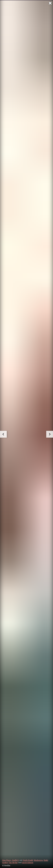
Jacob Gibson (28, 862)
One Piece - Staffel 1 (11, 860)
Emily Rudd (28, 860)
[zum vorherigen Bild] (3, 434)
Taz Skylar (13, 862)
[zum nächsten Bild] (50, 434)
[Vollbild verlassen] (50, 3)
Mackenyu (38, 860)
